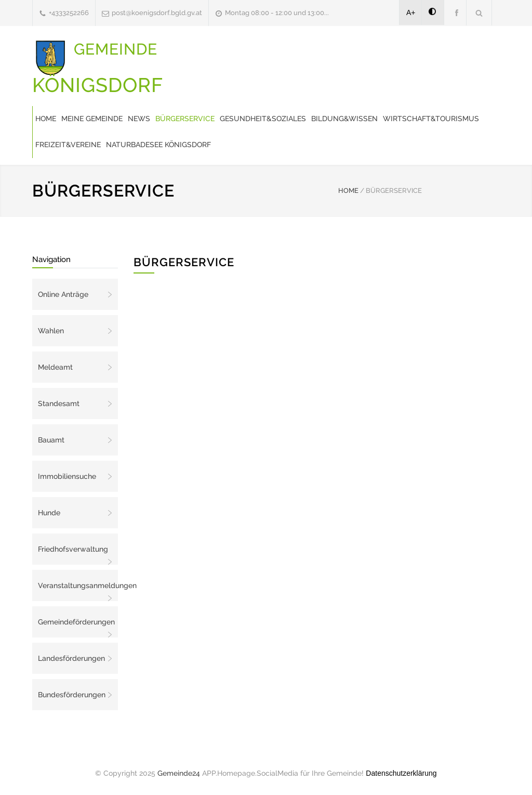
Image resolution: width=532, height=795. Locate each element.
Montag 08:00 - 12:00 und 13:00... (277, 13)
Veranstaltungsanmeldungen (78, 585)
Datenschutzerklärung (401, 773)
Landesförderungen (71, 658)
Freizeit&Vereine (68, 145)
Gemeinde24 (179, 773)
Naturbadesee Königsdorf (158, 145)
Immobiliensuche (67, 476)
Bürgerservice (185, 119)
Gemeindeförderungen (76, 622)
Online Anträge (63, 294)
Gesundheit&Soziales (263, 119)
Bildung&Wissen (344, 119)
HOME (348, 191)
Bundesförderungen (72, 695)
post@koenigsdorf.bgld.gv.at (157, 13)
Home (46, 119)
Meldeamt (55, 367)
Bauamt (51, 440)
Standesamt (59, 403)
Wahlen (51, 331)
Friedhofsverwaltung (73, 549)
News (139, 119)
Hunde (49, 513)
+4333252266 (69, 13)
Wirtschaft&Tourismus (431, 119)
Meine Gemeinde (92, 119)
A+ (411, 12)
